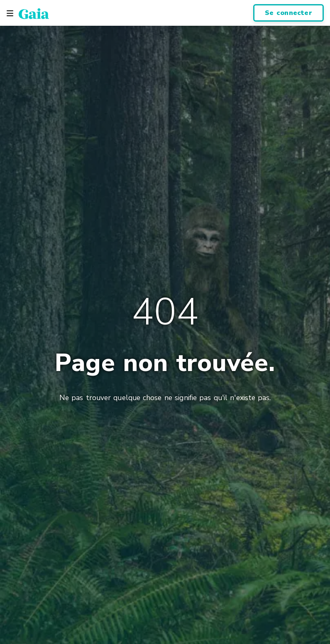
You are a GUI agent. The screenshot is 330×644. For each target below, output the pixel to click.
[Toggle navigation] (10, 13)
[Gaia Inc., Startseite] (34, 13)
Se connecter (288, 13)
